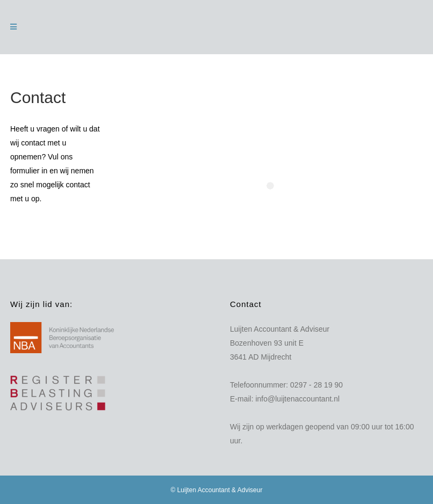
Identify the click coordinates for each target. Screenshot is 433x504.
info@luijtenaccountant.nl (297, 399)
